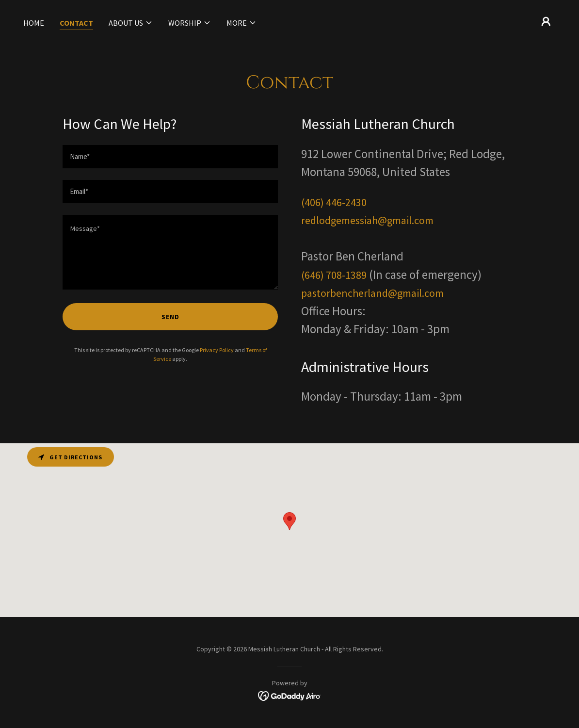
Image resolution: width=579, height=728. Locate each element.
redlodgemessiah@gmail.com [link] (367, 220)
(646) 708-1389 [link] (334, 275)
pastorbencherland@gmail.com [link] (372, 293)
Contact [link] (76, 23)
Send (170, 317)
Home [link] (34, 23)
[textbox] (170, 157)
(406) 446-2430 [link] (334, 202)
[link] (290, 695)
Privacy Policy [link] (217, 350)
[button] (131, 23)
